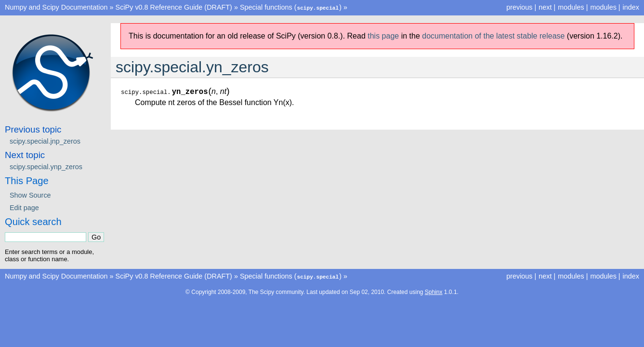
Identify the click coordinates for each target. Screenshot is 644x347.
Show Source (30, 195)
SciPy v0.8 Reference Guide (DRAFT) (174, 7)
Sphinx (434, 291)
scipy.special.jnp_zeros (45, 141)
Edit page (24, 207)
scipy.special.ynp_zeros (46, 166)
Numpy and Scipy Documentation (56, 7)
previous (519, 7)
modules (603, 7)
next (545, 7)
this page (383, 35)
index (631, 7)
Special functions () (291, 7)
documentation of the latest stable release (493, 35)
